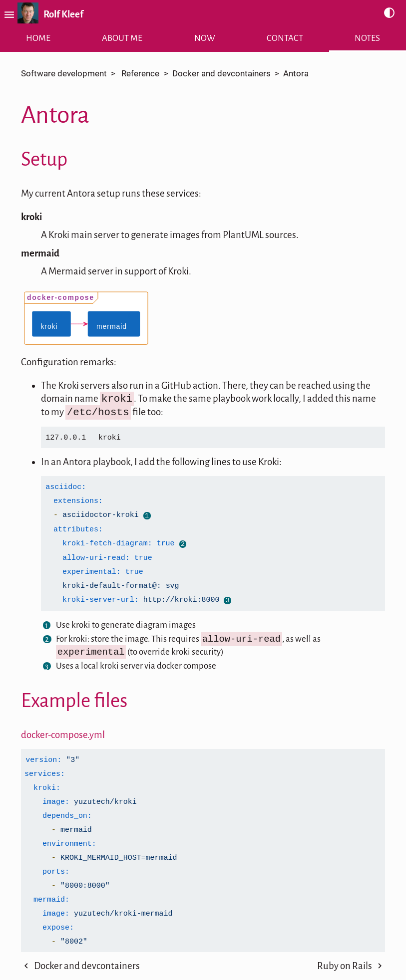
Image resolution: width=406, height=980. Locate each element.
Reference (140, 74)
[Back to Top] (203, 973)
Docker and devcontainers (221, 74)
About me (122, 38)
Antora (296, 74)
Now (205, 38)
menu (8, 15)
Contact (285, 38)
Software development (64, 74)
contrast (389, 13)
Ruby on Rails (345, 945)
